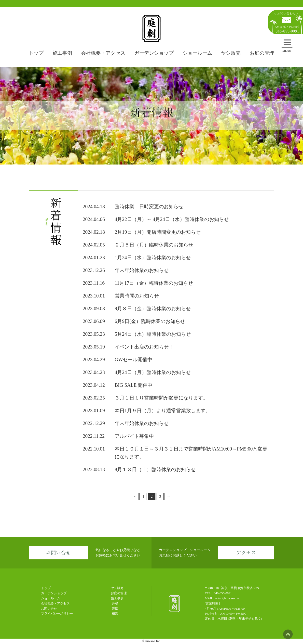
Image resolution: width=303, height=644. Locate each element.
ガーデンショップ (154, 53)
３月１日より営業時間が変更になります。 (161, 398)
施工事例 (62, 53)
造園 (115, 609)
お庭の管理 (262, 53)
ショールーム (197, 53)
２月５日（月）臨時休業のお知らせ (154, 245)
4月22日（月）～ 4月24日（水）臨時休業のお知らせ (172, 219)
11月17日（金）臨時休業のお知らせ (154, 283)
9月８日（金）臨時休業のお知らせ (153, 309)
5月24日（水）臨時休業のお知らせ (153, 334)
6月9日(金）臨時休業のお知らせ (150, 321)
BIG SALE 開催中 (134, 385)
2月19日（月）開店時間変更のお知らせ (158, 232)
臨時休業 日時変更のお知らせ (149, 206)
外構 (115, 603)
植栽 (115, 613)
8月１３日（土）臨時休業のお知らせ (155, 469)
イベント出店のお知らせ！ (144, 347)
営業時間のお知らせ (137, 296)
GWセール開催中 (133, 360)
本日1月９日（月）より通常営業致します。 (163, 411)
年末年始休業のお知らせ (142, 270)
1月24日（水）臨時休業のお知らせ (153, 258)
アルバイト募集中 (134, 436)
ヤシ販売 (231, 53)
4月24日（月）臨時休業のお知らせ (153, 372)
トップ (36, 53)
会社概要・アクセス (103, 53)
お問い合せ (49, 609)
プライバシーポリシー (57, 613)
